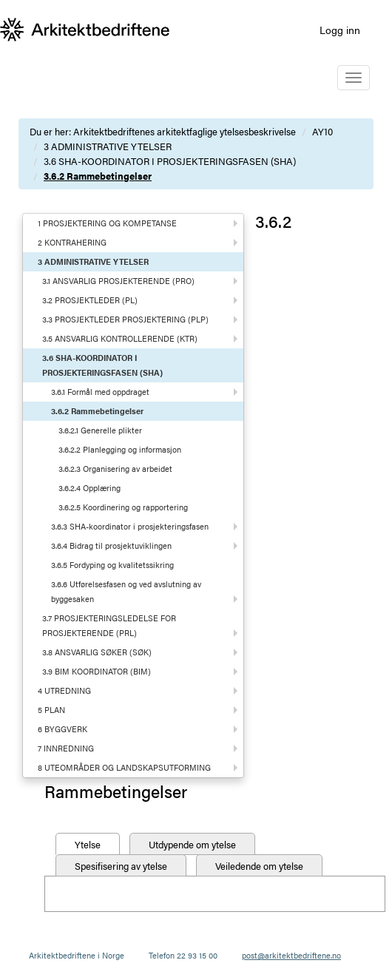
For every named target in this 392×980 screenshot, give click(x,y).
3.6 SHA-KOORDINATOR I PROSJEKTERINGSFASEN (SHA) (170, 161)
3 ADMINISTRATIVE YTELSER (108, 146)
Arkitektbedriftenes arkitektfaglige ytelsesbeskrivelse (185, 131)
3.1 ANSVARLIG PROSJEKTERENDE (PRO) (118, 281)
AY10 (322, 131)
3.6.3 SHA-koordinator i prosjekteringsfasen (130, 526)
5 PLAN (51, 710)
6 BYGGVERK (62, 729)
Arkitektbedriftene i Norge (77, 955)
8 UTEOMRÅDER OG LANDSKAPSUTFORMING (124, 767)
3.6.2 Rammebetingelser (98, 176)
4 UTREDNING (64, 690)
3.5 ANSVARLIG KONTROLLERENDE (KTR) (120, 338)
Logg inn (340, 30)
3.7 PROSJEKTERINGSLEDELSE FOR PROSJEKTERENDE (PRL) (109, 625)
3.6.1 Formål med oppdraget (100, 392)
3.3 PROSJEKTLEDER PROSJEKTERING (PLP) (125, 319)
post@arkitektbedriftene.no (291, 955)
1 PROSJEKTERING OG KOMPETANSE (107, 223)
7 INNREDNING (66, 748)
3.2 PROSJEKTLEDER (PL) (90, 300)
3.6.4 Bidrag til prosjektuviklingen (111, 545)
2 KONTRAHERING (72, 242)
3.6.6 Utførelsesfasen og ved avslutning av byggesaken (126, 591)
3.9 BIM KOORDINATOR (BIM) (97, 671)
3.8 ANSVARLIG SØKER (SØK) (97, 652)
